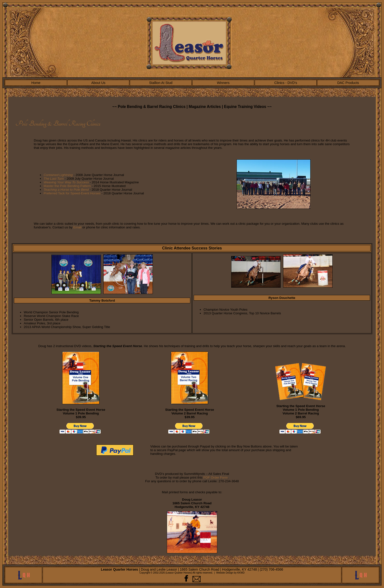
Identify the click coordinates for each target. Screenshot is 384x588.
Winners (223, 83)
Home (36, 83)
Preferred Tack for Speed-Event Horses (72, 193)
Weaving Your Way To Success (66, 182)
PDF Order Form (215, 477)
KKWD (241, 573)
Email (77, 227)
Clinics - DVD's (286, 83)
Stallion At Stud (161, 83)
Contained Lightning (58, 175)
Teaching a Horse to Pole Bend (66, 190)
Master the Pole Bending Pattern (67, 186)
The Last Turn (54, 179)
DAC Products (348, 83)
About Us (98, 83)
